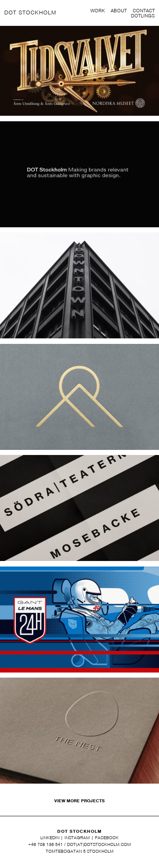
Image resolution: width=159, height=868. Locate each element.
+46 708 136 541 (46, 844)
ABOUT (119, 11)
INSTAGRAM (77, 837)
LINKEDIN (50, 837)
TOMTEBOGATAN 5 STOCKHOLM (80, 851)
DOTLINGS (143, 16)
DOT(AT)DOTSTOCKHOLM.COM (99, 844)
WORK (98, 11)
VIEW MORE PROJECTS (79, 801)
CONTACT (144, 11)
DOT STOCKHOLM (30, 13)
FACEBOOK (107, 837)
